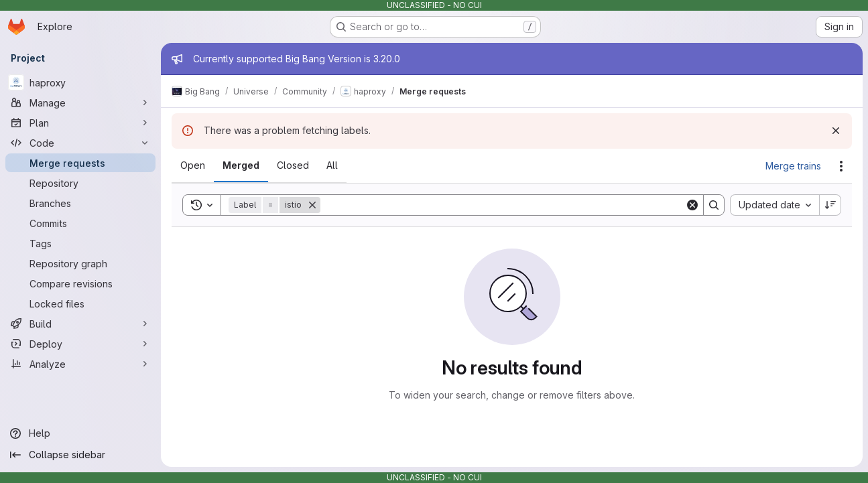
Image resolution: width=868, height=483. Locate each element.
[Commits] (80, 223)
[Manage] (80, 102)
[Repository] (80, 183)
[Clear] (692, 205)
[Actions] (841, 166)
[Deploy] (80, 344)
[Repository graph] (80, 263)
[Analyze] (80, 364)
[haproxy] (80, 82)
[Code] (80, 143)
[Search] (503, 205)
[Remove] (312, 205)
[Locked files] (80, 303)
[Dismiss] (836, 131)
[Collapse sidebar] (80, 455)
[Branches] (80, 203)
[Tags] (80, 243)
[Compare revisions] (80, 283)
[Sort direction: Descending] (830, 205)
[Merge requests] (80, 163)
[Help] (80, 433)
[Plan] (80, 123)
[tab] (193, 165)
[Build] (80, 324)
